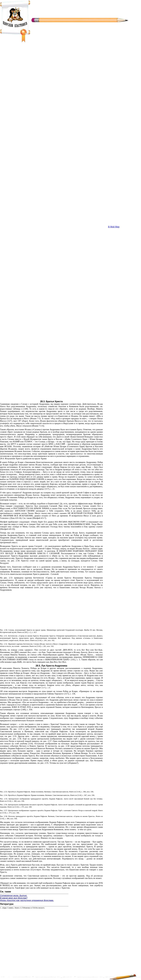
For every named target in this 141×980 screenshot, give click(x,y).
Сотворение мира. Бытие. (14, 895)
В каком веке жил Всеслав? (14, 898)
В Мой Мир (114, 227)
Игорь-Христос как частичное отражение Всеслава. (27, 900)
